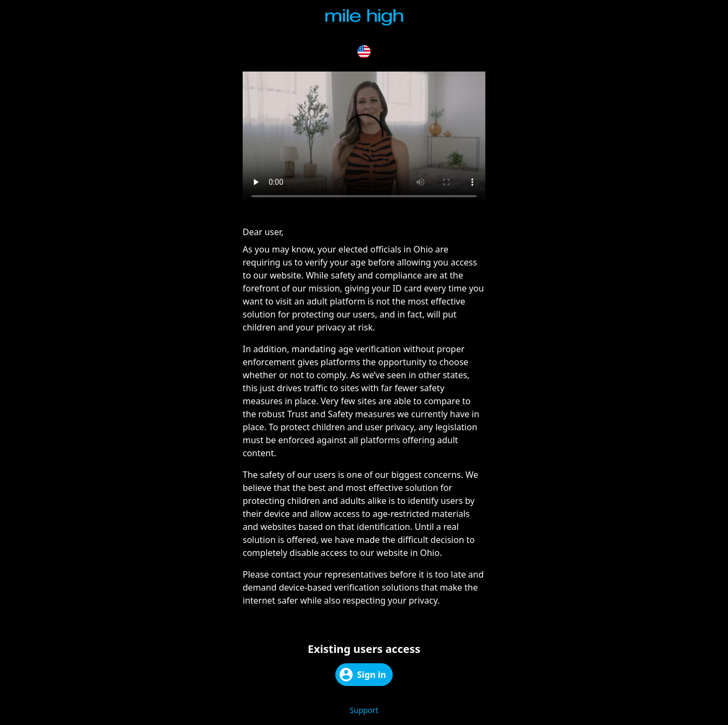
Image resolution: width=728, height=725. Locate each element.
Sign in (363, 675)
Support (364, 710)
